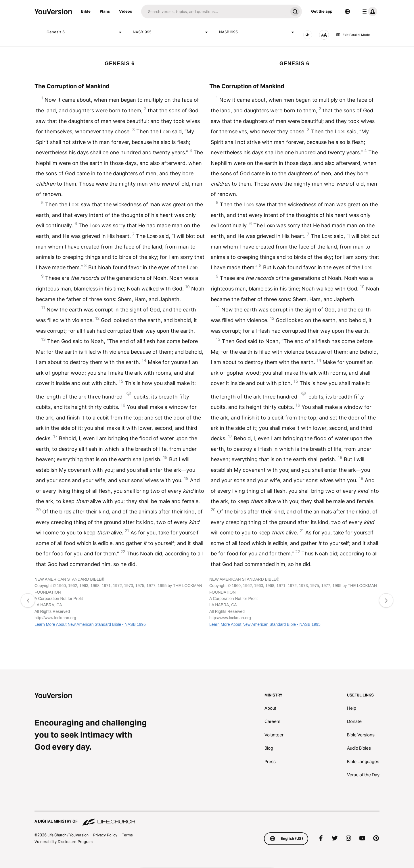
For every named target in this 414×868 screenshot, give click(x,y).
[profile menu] (369, 11)
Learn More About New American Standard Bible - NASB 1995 (90, 624)
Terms (127, 835)
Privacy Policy (105, 835)
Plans (105, 11)
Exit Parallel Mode (353, 35)
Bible (86, 11)
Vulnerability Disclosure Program (64, 842)
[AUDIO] (308, 35)
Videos (125, 11)
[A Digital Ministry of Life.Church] (207, 819)
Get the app (322, 11)
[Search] (215, 11)
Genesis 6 (85, 32)
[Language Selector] (347, 11)
